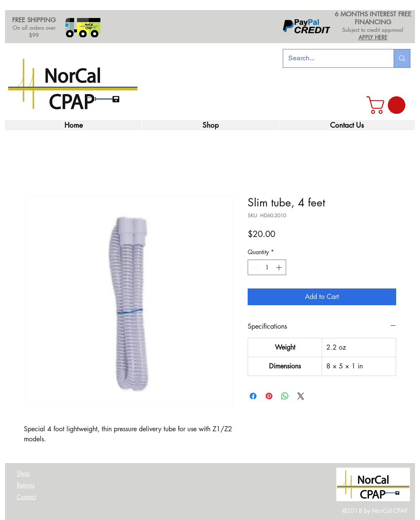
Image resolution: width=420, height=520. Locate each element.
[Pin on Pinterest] (269, 396)
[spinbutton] (267, 267)
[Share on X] (301, 396)
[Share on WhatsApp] (285, 396)
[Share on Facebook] (253, 396)
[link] (388, 105)
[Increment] (280, 267)
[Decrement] (254, 267)
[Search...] (332, 58)
